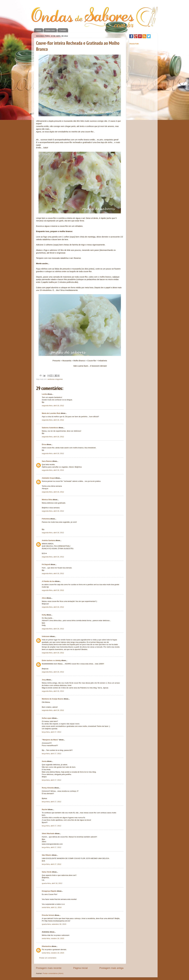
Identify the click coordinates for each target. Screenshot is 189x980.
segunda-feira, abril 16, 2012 (53, 406)
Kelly (44, 615)
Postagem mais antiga (111, 968)
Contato (63, 30)
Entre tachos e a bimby (51, 660)
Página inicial (80, 968)
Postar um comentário (48, 958)
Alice (44, 598)
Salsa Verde (47, 872)
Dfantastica (47, 946)
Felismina (46, 519)
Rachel (45, 809)
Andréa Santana (48, 540)
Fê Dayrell (46, 564)
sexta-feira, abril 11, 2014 (52, 907)
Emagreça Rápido (49, 891)
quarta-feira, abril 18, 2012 (52, 883)
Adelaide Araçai (48, 478)
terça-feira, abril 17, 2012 (51, 732)
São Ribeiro (47, 855)
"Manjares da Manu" (50, 740)
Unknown (46, 636)
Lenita (44, 394)
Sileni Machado (48, 833)
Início (39, 30)
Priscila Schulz (48, 915)
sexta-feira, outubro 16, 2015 (53, 938)
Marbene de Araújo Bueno (53, 699)
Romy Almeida (48, 788)
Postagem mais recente (49, 968)
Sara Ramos (47, 461)
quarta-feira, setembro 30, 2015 (54, 924)
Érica (44, 444)
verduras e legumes (55, 379)
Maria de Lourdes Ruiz (51, 413)
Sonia (44, 761)
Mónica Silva (47, 500)
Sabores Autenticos (50, 428)
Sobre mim (50, 30)
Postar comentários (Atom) (53, 973)
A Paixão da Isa (48, 581)
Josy (44, 680)
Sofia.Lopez (47, 718)
